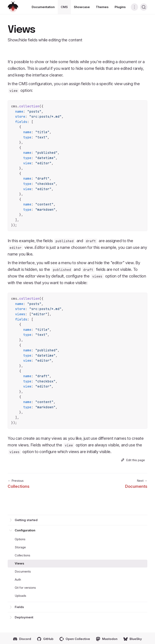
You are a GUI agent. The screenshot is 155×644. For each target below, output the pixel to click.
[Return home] (13, 7)
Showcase (82, 7)
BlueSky (133, 639)
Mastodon (107, 639)
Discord (22, 639)
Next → (136, 484)
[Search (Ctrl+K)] (144, 7)
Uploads (20, 596)
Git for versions (25, 588)
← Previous (19, 484)
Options (20, 539)
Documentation (43, 7)
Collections (23, 555)
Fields (19, 607)
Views (19, 563)
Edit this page (133, 460)
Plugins (120, 7)
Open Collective (75, 639)
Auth (18, 580)
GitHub (45, 639)
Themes (102, 7)
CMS (64, 7)
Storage (20, 547)
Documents (23, 571)
